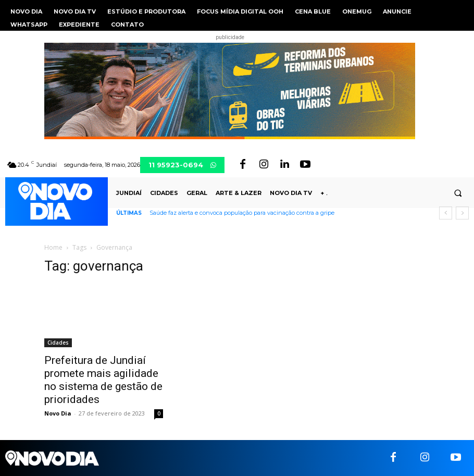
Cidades (58, 343)
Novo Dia (58, 413)
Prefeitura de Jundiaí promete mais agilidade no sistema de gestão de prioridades (103, 380)
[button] (458, 193)
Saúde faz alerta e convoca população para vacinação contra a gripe (242, 213)
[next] (462, 213)
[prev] (446, 213)
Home (53, 247)
